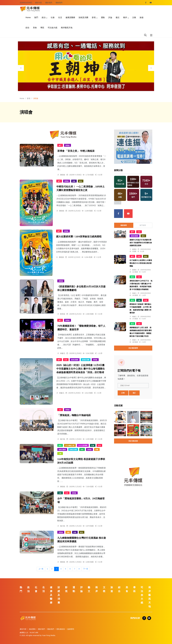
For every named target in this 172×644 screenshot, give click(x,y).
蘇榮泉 (134, 249)
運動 (103, 17)
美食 (35, 28)
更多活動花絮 (133, 441)
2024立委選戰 (83, 446)
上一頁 (41, 569)
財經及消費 (83, 17)
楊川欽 (63, 439)
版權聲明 (71, 629)
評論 (110, 17)
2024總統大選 (70, 446)
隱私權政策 (61, 629)
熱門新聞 (143, 225)
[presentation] (21, 68)
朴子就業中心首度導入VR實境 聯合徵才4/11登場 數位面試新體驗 (141, 263)
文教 (134, 17)
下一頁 (86, 569)
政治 (44, 17)
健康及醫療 (70, 17)
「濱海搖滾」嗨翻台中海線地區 (74, 415)
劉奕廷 (63, 314)
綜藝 (97, 450)
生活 (60, 17)
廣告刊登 (38, 3)
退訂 (134, 393)
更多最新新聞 (133, 348)
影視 (94, 17)
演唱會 (67, 145)
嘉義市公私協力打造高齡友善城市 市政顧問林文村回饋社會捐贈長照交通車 (141, 243)
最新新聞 (124, 225)
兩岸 (125, 17)
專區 (42, 28)
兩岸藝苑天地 (67, 28)
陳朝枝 (63, 175)
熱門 (36, 17)
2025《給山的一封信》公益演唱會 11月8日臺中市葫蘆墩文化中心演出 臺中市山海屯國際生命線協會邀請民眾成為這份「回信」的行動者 (81, 369)
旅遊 (142, 17)
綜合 (27, 28)
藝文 (118, 17)
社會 (53, 17)
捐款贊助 (32, 629)
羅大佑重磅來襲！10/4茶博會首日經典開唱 (79, 237)
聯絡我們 (59, 3)
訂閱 (123, 393)
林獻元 (63, 353)
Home (28, 17)
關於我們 (49, 3)
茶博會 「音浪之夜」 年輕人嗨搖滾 (76, 151)
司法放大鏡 (53, 28)
